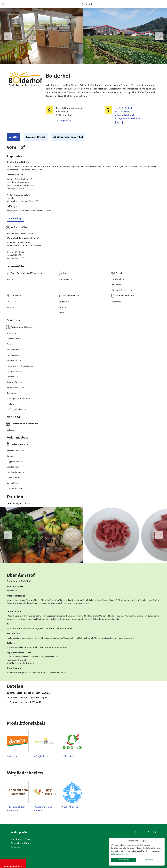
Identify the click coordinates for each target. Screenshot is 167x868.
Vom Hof (14, 137)
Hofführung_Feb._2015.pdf (21, 504)
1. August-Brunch (36, 137)
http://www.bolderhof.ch (128, 118)
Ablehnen (150, 860)
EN (155, 832)
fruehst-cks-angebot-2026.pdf (25, 702)
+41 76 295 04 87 (123, 111)
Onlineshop (15, 218)
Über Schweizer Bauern (21, 839)
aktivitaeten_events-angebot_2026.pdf (30, 693)
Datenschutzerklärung (21, 843)
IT (148, 832)
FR (143, 832)
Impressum (16, 847)
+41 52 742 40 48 (123, 108)
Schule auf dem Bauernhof (68, 137)
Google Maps (65, 120)
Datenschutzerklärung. (120, 854)
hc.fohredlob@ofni (125, 115)
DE (136, 832)
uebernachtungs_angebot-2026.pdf (28, 698)
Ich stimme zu (124, 860)
